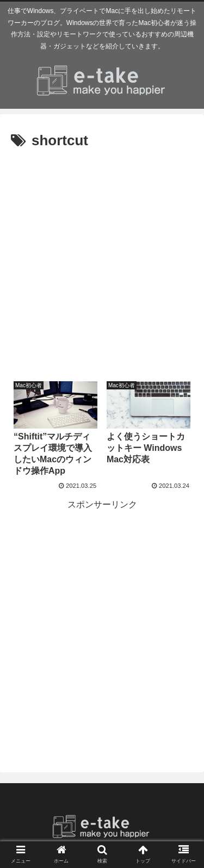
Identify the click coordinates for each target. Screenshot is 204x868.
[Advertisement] (102, 261)
